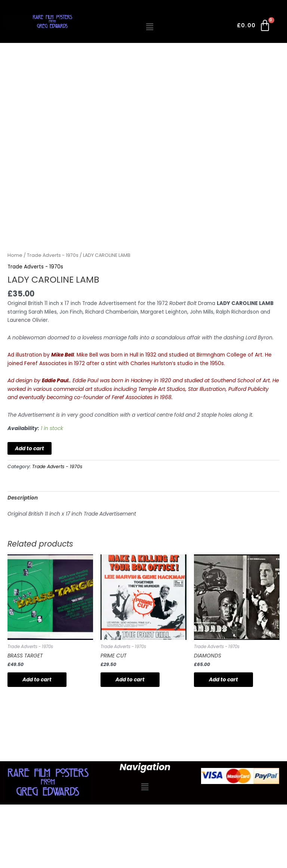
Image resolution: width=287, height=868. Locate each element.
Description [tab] (23, 498)
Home (15, 255)
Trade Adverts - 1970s (53, 255)
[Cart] (254, 27)
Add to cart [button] (37, 680)
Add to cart (30, 449)
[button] (150, 27)
